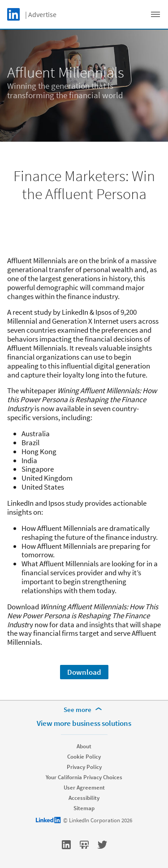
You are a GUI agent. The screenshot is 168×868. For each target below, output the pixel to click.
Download (84, 672)
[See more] (84, 710)
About (84, 746)
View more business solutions (84, 723)
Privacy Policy (84, 767)
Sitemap (84, 808)
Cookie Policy (84, 757)
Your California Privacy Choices (84, 777)
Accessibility (84, 798)
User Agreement (84, 788)
